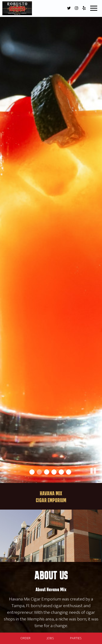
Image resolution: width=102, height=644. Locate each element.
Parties (76, 638)
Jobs (50, 638)
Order (25, 638)
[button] (98, 479)
